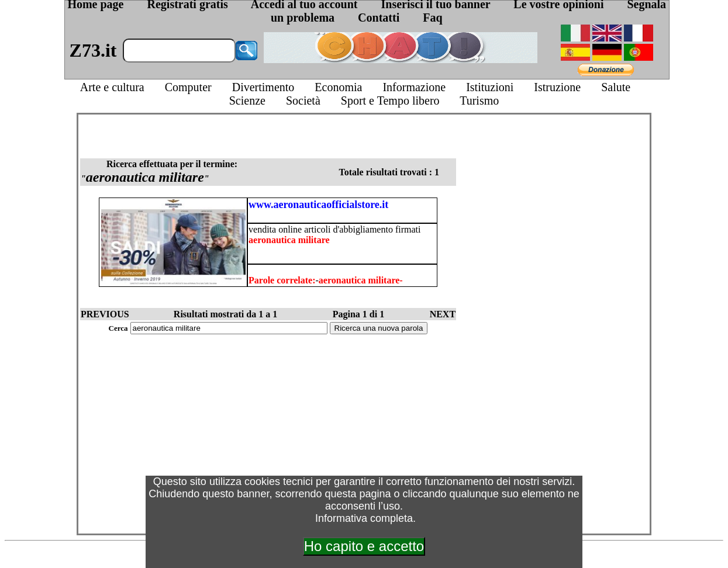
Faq (432, 18)
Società (303, 101)
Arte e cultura (112, 87)
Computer (188, 87)
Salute (616, 87)
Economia (338, 87)
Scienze (247, 101)
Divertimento (263, 87)
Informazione (414, 87)
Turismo (479, 101)
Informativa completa (364, 518)
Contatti (379, 18)
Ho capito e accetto (364, 546)
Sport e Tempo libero (390, 101)
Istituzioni (490, 87)
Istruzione (557, 87)
